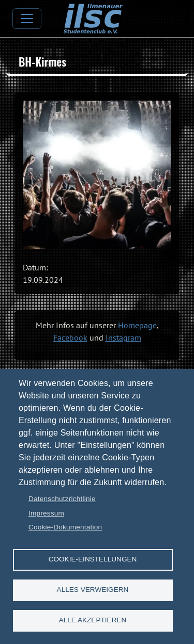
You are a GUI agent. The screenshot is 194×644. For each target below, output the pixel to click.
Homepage (137, 325)
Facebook (70, 337)
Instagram (123, 337)
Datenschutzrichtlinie (62, 499)
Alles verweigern (93, 590)
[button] (97, 175)
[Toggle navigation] (27, 19)
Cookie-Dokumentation (65, 527)
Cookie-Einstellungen (93, 559)
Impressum (46, 513)
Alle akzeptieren (93, 620)
